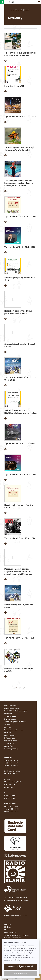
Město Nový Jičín (10, 933)
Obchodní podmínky (11, 749)
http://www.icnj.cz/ (11, 774)
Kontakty (8, 727)
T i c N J (11, 2)
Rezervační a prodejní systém (15, 730)
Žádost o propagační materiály (15, 722)
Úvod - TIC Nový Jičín (17, 10)
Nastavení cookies (21, 973)
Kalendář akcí (9, 746)
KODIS (7, 930)
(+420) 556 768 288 (11, 763)
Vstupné (7, 725)
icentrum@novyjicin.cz (12, 771)
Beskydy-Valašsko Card (13, 938)
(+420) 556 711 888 (11, 760)
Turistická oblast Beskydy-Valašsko (17, 935)
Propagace (8, 733)
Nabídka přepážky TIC (12, 708)
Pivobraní (8, 927)
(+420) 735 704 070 (11, 766)
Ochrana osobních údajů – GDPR (16, 916)
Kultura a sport (10, 735)
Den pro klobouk (10, 719)
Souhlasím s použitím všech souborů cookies (20, 967)
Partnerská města (11, 741)
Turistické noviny (10, 716)
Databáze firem (10, 738)
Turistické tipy (9, 744)
